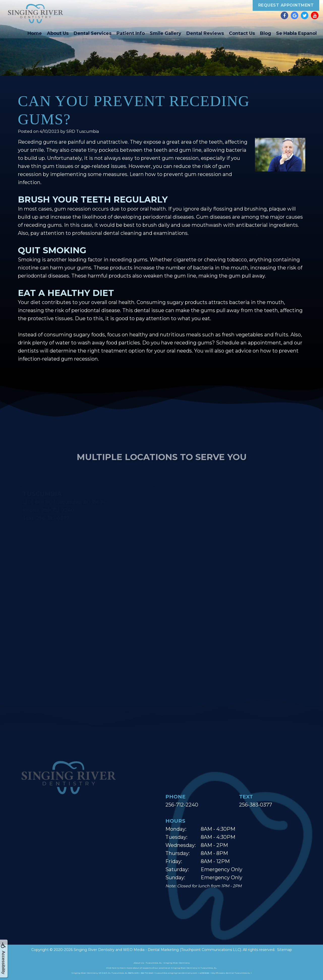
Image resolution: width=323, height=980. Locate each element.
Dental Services (93, 33)
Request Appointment (286, 5)
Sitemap (285, 950)
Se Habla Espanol (296, 33)
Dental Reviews (205, 33)
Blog (266, 33)
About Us (58, 33)
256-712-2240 (182, 805)
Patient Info (131, 33)
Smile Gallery (166, 33)
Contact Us (242, 33)
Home (35, 33)
